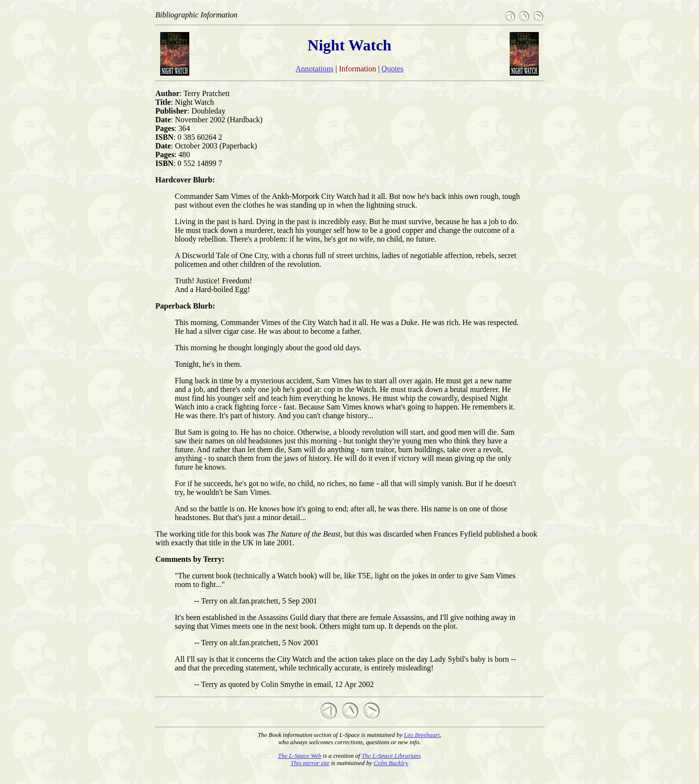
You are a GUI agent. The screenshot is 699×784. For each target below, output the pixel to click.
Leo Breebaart (422, 735)
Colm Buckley (391, 763)
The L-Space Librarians (391, 756)
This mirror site (310, 763)
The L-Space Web (300, 756)
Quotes (392, 69)
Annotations (315, 69)
